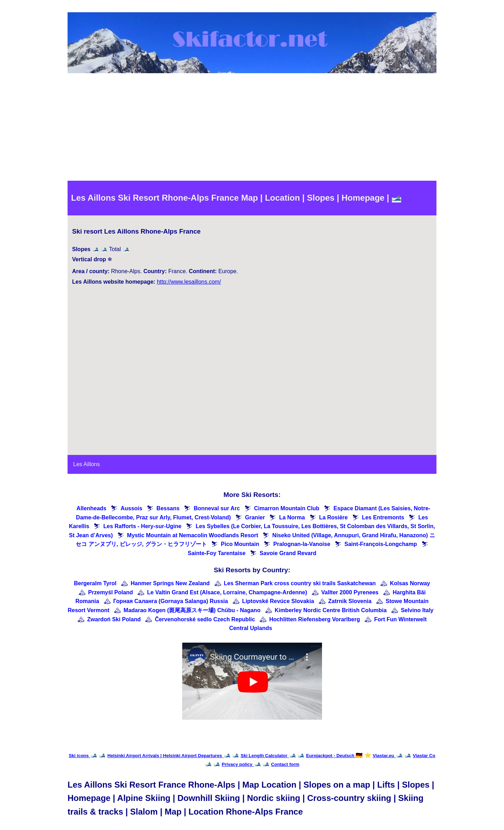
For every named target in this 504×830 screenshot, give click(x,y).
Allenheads (92, 508)
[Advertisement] (252, 128)
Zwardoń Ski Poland (114, 619)
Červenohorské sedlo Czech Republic (205, 619)
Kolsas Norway (410, 583)
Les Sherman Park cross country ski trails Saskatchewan (300, 583)
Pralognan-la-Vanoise (302, 544)
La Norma (292, 517)
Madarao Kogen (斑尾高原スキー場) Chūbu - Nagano (192, 610)
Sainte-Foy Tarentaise (216, 553)
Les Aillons (87, 464)
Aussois (131, 508)
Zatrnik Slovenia (350, 601)
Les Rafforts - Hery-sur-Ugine (142, 526)
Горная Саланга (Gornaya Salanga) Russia (171, 601)
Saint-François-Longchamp (381, 544)
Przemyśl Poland (111, 592)
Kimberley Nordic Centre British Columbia (331, 610)
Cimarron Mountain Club (287, 508)
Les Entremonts (383, 517)
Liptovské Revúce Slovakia (278, 601)
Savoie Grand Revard (288, 553)
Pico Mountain (240, 544)
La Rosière (334, 517)
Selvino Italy (417, 610)
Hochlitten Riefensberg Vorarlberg (314, 619)
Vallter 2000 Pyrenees (350, 592)
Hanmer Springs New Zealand (170, 583)
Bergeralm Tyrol (95, 583)
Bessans (168, 508)
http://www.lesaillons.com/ (189, 282)
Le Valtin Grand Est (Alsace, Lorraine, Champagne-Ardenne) (227, 592)
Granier (255, 517)
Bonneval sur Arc (217, 508)
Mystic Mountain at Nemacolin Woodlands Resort (193, 535)
